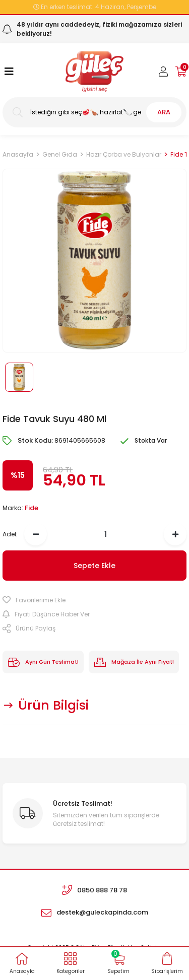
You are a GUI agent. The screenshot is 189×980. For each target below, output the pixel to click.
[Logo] (94, 72)
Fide (31, 508)
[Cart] (181, 72)
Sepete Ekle (94, 566)
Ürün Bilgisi (53, 705)
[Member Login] (163, 72)
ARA (164, 112)
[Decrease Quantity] (36, 534)
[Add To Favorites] (94, 600)
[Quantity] (105, 534)
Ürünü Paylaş (29, 628)
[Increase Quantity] (175, 534)
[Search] (94, 112)
